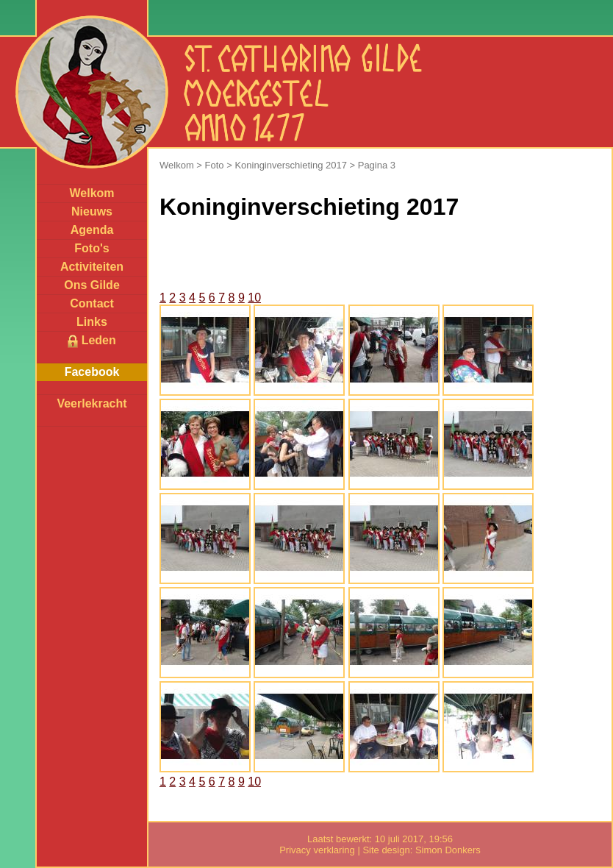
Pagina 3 (377, 165)
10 (254, 298)
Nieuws (92, 211)
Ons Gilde (92, 285)
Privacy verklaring (317, 850)
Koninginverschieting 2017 (291, 165)
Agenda (92, 230)
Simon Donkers (448, 850)
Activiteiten (92, 267)
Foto (215, 165)
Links (92, 322)
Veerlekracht (92, 403)
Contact (92, 303)
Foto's (92, 248)
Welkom (92, 193)
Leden (92, 341)
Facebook (92, 372)
